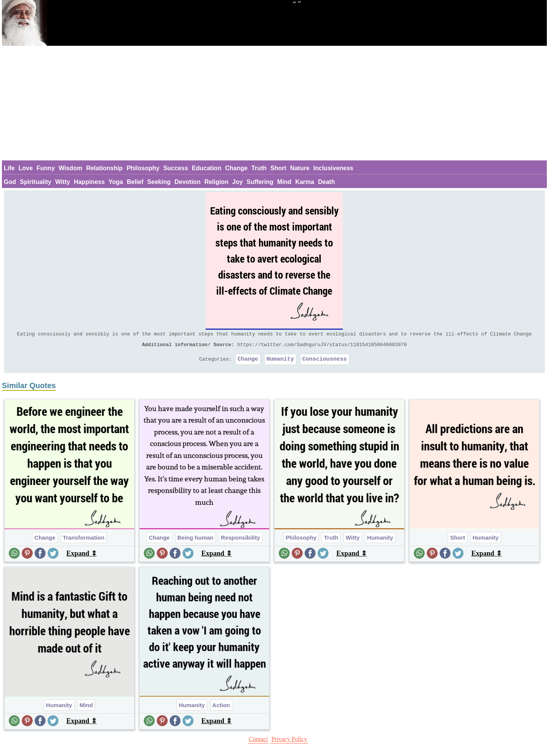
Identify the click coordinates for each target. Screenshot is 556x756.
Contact (259, 742)
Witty (63, 182)
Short (278, 168)
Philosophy (143, 168)
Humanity (280, 362)
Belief (135, 182)
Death (326, 182)
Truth (259, 168)
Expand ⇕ (82, 557)
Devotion (187, 182)
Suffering (260, 182)
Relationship (104, 168)
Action (221, 708)
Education (206, 168)
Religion (216, 182)
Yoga (116, 182)
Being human (195, 541)
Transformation (84, 541)
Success (176, 168)
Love (25, 168)
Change (236, 168)
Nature (300, 168)
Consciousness (325, 362)
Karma (305, 182)
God (10, 182)
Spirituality (36, 182)
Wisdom (71, 168)
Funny (46, 168)
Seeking (159, 182)
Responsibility (240, 541)
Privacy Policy (289, 742)
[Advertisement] (274, 103)
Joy (238, 182)
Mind (284, 182)
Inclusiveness (333, 168)
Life (9, 168)
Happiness (89, 182)
